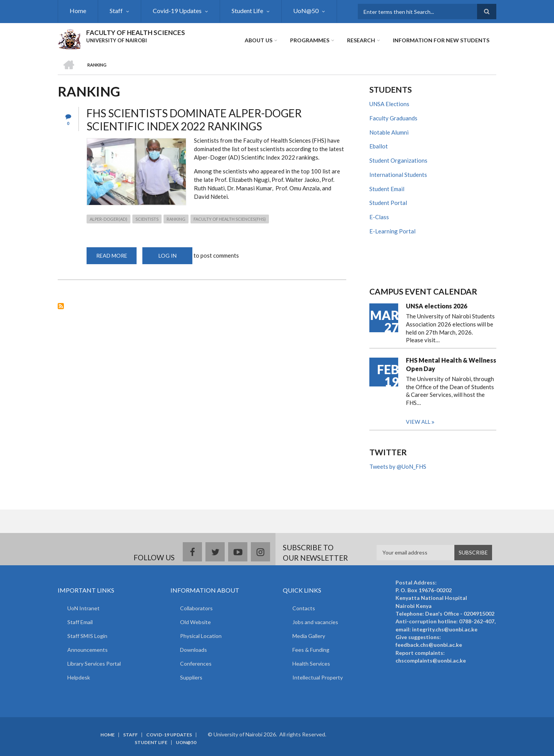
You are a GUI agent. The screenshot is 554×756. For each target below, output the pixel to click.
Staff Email (80, 622)
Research (361, 40)
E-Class (379, 217)
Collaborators (196, 608)
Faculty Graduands (393, 118)
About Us (259, 40)
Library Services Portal (94, 664)
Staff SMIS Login (87, 636)
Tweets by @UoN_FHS (398, 466)
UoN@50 (306, 11)
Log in (168, 256)
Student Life (247, 11)
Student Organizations (398, 160)
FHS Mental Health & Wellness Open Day (451, 364)
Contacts (304, 608)
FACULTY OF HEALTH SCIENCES (136, 32)
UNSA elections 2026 (436, 306)
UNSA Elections (389, 104)
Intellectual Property (318, 677)
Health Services (311, 664)
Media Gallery (309, 636)
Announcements (88, 650)
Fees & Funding (311, 650)
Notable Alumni (389, 132)
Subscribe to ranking (61, 306)
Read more (117, 258)
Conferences (196, 664)
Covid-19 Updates (177, 11)
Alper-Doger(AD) (108, 219)
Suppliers (191, 677)
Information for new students (441, 40)
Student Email (387, 189)
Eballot (379, 146)
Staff (116, 11)
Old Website (195, 622)
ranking (176, 219)
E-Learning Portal (392, 231)
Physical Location (201, 636)
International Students (398, 175)
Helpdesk (79, 677)
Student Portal (388, 203)
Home (78, 11)
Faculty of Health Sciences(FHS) (230, 219)
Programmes (310, 40)
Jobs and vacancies (315, 622)
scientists (147, 219)
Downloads (194, 650)
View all (418, 422)
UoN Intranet (83, 608)
